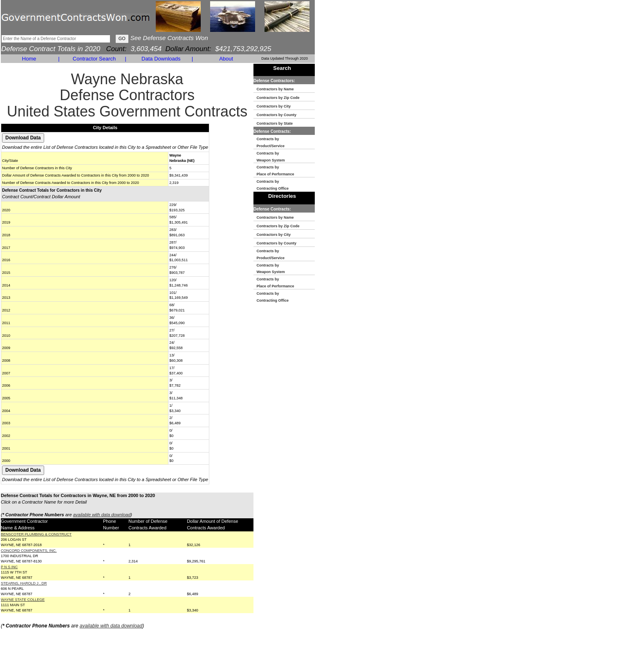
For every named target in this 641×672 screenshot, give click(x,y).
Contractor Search (94, 59)
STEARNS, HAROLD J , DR (24, 583)
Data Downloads (161, 59)
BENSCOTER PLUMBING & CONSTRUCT (36, 534)
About (226, 59)
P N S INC (9, 567)
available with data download (102, 515)
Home (29, 59)
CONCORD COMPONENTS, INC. (29, 551)
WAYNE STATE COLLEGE (23, 600)
